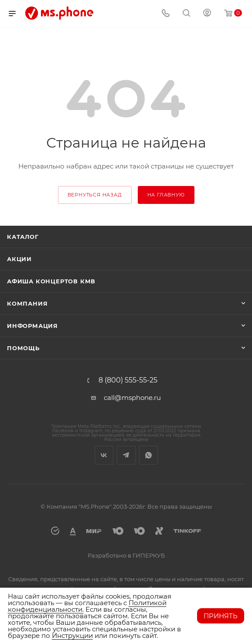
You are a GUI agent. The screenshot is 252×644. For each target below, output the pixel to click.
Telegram (126, 455)
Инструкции (72, 635)
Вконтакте (104, 455)
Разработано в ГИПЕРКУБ (126, 555)
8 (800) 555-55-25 (128, 380)
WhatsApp (148, 455)
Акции (19, 259)
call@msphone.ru (132, 398)
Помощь (23, 348)
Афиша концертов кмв (51, 281)
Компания (27, 303)
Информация (32, 326)
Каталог (23, 237)
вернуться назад (95, 195)
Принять (221, 616)
